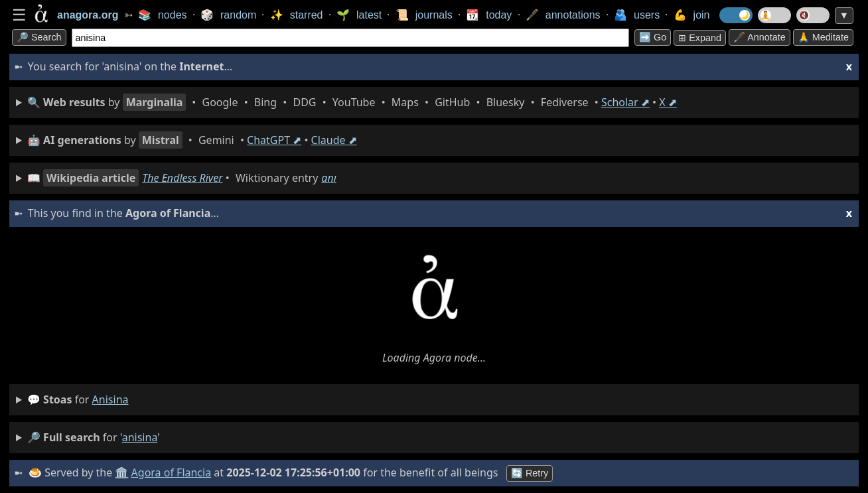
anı (328, 178)
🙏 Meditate (823, 37)
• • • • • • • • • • (352, 102)
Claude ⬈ (334, 140)
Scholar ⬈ (625, 102)
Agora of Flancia (172, 472)
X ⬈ (668, 102)
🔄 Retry (530, 473)
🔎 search (39, 37)
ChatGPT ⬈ (274, 140)
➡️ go (653, 37)
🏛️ (121, 472)
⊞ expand (700, 38)
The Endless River (182, 178)
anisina (110, 399)
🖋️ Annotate (760, 37)
